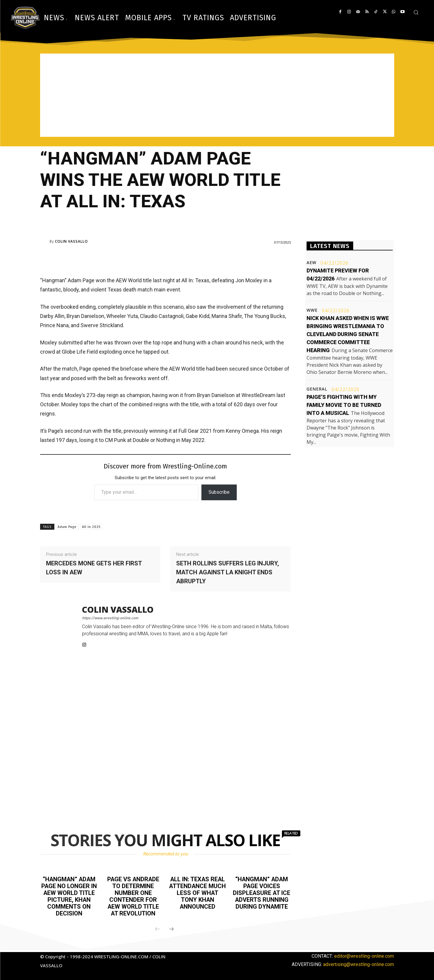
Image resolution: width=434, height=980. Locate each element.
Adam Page (67, 527)
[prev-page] (157, 928)
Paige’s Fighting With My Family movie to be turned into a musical (344, 405)
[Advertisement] (217, 95)
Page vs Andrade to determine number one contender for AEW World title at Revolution (133, 896)
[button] (416, 12)
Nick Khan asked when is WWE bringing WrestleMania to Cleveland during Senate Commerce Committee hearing (348, 334)
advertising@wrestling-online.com (359, 963)
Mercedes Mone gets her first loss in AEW (94, 568)
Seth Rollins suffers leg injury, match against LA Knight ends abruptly (228, 572)
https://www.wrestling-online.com (110, 618)
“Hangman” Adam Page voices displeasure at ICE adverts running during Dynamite (262, 892)
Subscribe (219, 492)
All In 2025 (91, 527)
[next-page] (171, 928)
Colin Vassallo (71, 242)
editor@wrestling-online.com (364, 954)
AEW (311, 263)
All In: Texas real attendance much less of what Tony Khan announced (197, 892)
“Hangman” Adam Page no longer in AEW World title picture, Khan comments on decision (69, 896)
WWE (312, 310)
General (317, 389)
